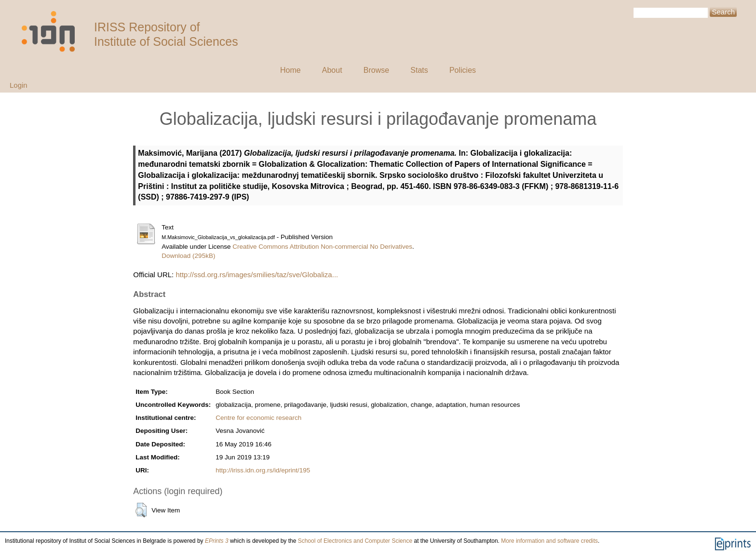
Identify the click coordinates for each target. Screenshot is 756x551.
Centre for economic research (258, 418)
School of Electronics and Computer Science (355, 541)
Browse (376, 70)
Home (290, 70)
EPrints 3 (217, 541)
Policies (463, 70)
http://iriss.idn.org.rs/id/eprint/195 (263, 470)
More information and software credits (549, 541)
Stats (419, 70)
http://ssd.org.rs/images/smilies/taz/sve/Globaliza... (257, 275)
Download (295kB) (188, 256)
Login (19, 85)
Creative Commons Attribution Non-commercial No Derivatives (322, 247)
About (332, 70)
